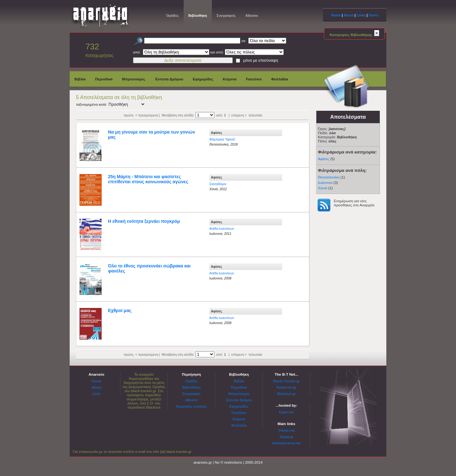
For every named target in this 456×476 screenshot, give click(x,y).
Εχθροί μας (120, 310)
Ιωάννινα (325, 182)
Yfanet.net (286, 430)
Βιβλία (80, 79)
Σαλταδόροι (218, 184)
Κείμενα (229, 79)
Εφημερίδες (203, 79)
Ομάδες (173, 16)
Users (374, 15)
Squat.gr (287, 437)
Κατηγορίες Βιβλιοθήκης (354, 35)
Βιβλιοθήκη (198, 16)
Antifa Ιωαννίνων (222, 229)
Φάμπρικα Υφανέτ (222, 139)
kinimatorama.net (286, 443)
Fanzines (254, 79)
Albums (251, 16)
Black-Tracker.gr (287, 381)
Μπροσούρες (133, 79)
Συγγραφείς (226, 16)
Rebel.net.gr (286, 387)
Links (361, 15)
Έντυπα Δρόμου (169, 79)
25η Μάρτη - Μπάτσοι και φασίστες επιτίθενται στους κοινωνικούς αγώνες (148, 179)
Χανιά (323, 188)
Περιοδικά (104, 79)
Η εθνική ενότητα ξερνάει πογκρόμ (144, 221)
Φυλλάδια (280, 79)
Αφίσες (324, 159)
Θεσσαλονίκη (329, 177)
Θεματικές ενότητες (191, 406)
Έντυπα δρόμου (239, 400)
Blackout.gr (287, 394)
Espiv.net (286, 412)
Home (336, 15)
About (349, 15)
